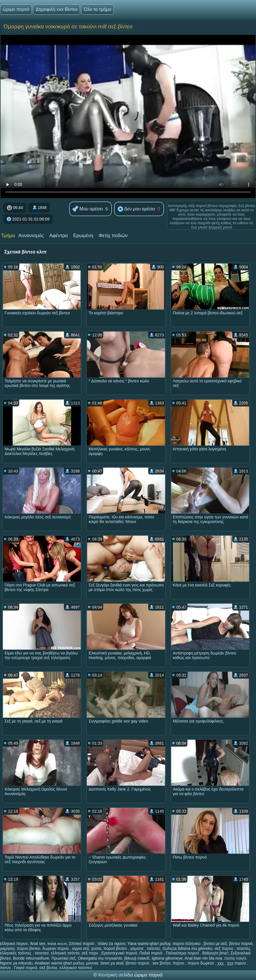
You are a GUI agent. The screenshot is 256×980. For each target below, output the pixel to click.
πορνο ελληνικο (187, 944)
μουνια (92, 963)
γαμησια (7, 948)
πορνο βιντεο (29, 948)
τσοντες (243, 948)
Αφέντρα (59, 236)
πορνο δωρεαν (202, 963)
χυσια (96, 948)
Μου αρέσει (88, 209)
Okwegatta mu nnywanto (100, 958)
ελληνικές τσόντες (16, 953)
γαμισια (137, 948)
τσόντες (154, 948)
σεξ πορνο (224, 948)
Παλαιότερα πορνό (183, 953)
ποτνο (6, 968)
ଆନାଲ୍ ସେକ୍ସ (235, 958)
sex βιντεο (162, 963)
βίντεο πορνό (241, 944)
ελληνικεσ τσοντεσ (76, 968)
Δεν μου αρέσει (136, 209)
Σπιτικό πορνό (82, 944)
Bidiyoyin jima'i (215, 953)
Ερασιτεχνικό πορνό (119, 953)
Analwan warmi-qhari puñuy (59, 963)
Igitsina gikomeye (167, 958)
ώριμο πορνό (16, 9)
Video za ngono (111, 944)
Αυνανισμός (31, 236)
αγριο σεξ (81, 948)
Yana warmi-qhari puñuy (149, 944)
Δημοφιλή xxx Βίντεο (56, 9)
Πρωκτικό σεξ (63, 958)
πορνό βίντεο (116, 948)
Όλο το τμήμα (97, 9)
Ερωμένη (83, 236)
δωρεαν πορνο (56, 948)
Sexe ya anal (112, 963)
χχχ (221, 963)
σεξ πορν (90, 953)
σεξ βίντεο (48, 968)
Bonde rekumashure (31, 958)
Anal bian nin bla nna (203, 958)
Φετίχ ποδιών (113, 236)
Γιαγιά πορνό (26, 968)
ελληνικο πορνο (14, 944)
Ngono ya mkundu (16, 963)
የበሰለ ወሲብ (57, 944)
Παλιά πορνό (151, 953)
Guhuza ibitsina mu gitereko (187, 948)
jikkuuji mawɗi (137, 958)
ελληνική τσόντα (65, 953)
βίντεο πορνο (138, 963)
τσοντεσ (42, 953)
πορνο (179, 963)
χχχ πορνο (237, 963)
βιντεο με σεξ (215, 944)
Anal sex (38, 944)
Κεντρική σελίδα (116, 975)
